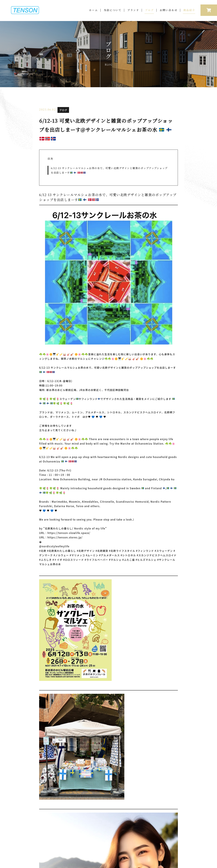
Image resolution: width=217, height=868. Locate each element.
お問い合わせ (169, 13)
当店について (113, 13)
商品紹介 (189, 13)
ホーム (93, 13)
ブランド (133, 13)
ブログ (149, 13)
